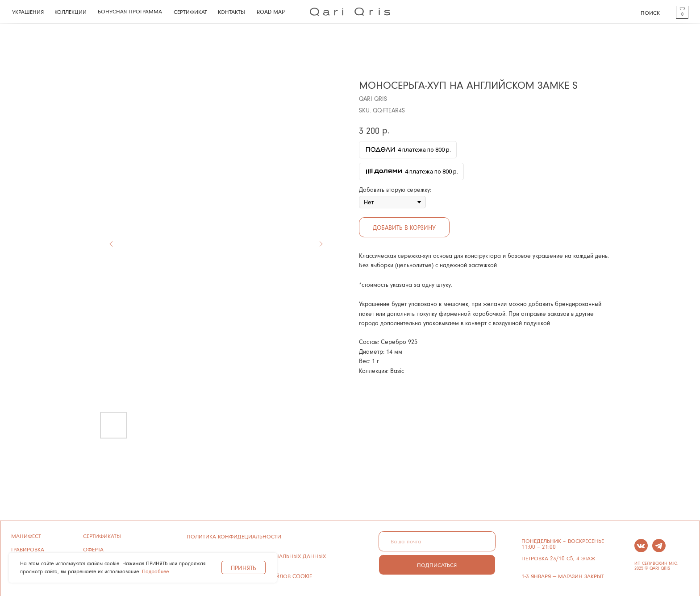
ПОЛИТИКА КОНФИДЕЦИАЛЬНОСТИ (234, 536)
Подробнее (155, 571)
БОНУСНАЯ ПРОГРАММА (130, 11)
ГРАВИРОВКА (28, 549)
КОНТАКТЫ (231, 12)
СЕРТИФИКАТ (190, 12)
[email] (437, 542)
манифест (26, 536)
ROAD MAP (271, 12)
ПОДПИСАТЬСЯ (437, 565)
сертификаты (102, 536)
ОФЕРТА (93, 549)
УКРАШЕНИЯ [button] (28, 12)
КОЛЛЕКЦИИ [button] (71, 12)
